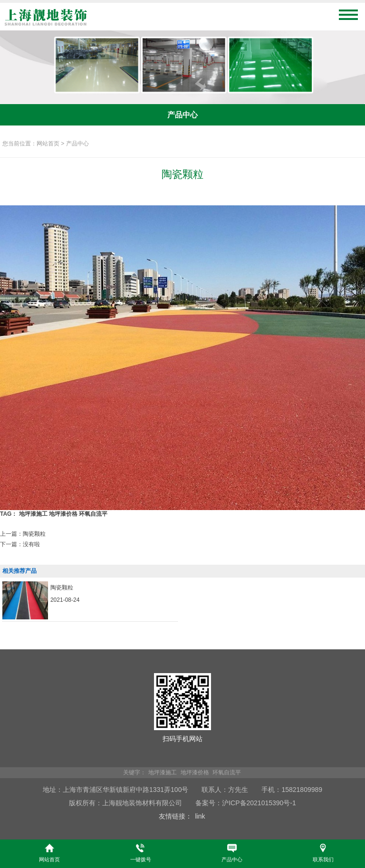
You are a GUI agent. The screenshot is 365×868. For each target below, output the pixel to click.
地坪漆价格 (63, 514)
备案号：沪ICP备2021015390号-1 (246, 803)
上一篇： (23, 534)
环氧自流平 (93, 514)
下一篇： (20, 544)
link (200, 816)
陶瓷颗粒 (62, 588)
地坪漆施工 (33, 514)
